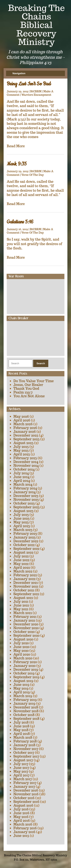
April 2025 (22, 454)
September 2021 (26, 594)
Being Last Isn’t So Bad (29, 84)
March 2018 (23, 737)
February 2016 (25, 828)
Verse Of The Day (33, 175)
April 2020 (22, 654)
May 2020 (21, 651)
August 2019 (23, 681)
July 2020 (21, 643)
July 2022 (21, 556)
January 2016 (24, 832)
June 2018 (21, 726)
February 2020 (25, 662)
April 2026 (22, 420)
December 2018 (26, 707)
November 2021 (26, 586)
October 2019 (24, 673)
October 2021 (24, 590)
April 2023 (22, 526)
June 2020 (22, 647)
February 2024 (25, 488)
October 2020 (24, 632)
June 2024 (21, 477)
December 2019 (26, 669)
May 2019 (21, 688)
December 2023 (26, 496)
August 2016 (23, 805)
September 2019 (26, 677)
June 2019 (21, 685)
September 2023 (27, 507)
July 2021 (21, 601)
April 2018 (22, 734)
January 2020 (25, 666)
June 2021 (21, 605)
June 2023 (21, 518)
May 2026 (21, 416)
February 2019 (25, 700)
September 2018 (26, 719)
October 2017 (24, 753)
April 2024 (22, 481)
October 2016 (24, 798)
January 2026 (25, 432)
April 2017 (21, 775)
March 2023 (23, 530)
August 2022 (23, 552)
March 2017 (23, 779)
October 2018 (24, 715)
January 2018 (24, 745)
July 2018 (21, 722)
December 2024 (26, 462)
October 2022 (24, 545)
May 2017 (21, 771)
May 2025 (21, 450)
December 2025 (26, 435)
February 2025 (25, 458)
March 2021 (23, 613)
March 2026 (23, 424)
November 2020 (26, 628)
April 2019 (22, 692)
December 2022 (26, 541)
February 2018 (25, 741)
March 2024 (23, 484)
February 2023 (25, 534)
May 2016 (21, 817)
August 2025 (23, 443)
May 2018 (21, 730)
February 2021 (25, 617)
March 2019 (23, 696)
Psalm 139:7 (23, 392)
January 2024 (25, 492)
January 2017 (24, 787)
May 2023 (21, 522)
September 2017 (26, 756)
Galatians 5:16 (20, 222)
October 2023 (24, 503)
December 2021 (26, 583)
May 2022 (21, 564)
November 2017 (26, 749)
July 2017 (21, 764)
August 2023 (23, 511)
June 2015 (21, 836)
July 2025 (21, 447)
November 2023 (26, 500)
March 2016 (23, 824)
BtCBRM (36, 91)
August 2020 (23, 639)
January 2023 (25, 537)
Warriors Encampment (36, 95)
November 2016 (26, 794)
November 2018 (26, 711)
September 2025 (27, 439)
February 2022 (25, 575)
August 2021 (23, 598)
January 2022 (25, 579)
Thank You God (26, 388)
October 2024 (24, 469)
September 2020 (27, 635)
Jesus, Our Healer (28, 385)
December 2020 (26, 624)
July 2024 (21, 473)
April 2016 (22, 821)
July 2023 (21, 515)
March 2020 (23, 658)
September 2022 (27, 549)
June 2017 (21, 768)
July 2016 (21, 809)
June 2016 (21, 813)
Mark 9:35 (17, 164)
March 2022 (23, 571)
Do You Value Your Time (34, 381)
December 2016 (26, 790)
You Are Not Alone (29, 396)
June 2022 (21, 560)
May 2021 (21, 609)
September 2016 (27, 802)
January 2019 (24, 703)
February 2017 (25, 783)
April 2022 (22, 567)
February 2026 (25, 428)
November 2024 (26, 466)
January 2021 (24, 620)
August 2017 (23, 760)
